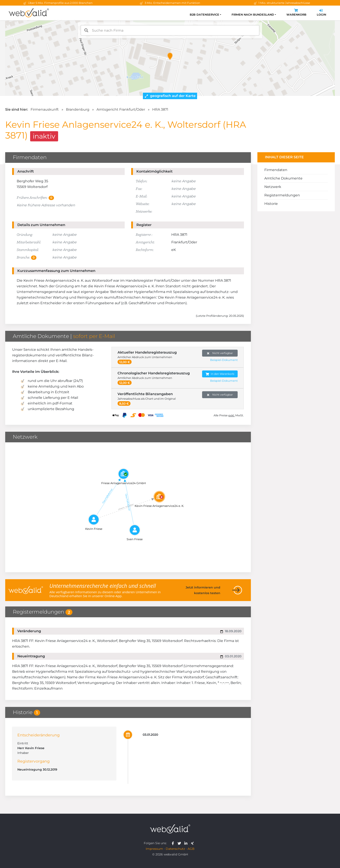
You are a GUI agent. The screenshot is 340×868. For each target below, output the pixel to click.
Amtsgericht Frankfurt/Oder (121, 109)
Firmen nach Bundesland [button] (253, 15)
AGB (191, 849)
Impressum (154, 849)
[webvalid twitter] (180, 843)
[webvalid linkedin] (187, 843)
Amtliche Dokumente (283, 178)
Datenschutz (175, 849)
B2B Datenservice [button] (204, 15)
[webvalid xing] (193, 843)
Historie (271, 204)
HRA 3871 (160, 109)
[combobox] (170, 30)
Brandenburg (78, 109)
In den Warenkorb (220, 374)
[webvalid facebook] (174, 843)
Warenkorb (296, 13)
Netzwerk (273, 187)
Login (321, 13)
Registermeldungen (282, 195)
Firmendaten (276, 170)
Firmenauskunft (45, 109)
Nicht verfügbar (220, 353)
